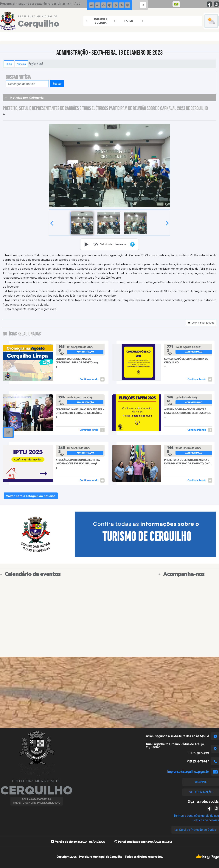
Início (9, 64)
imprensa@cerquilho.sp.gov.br (188, 772)
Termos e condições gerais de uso (196, 816)
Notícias (21, 64)
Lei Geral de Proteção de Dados (195, 830)
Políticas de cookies (206, 820)
